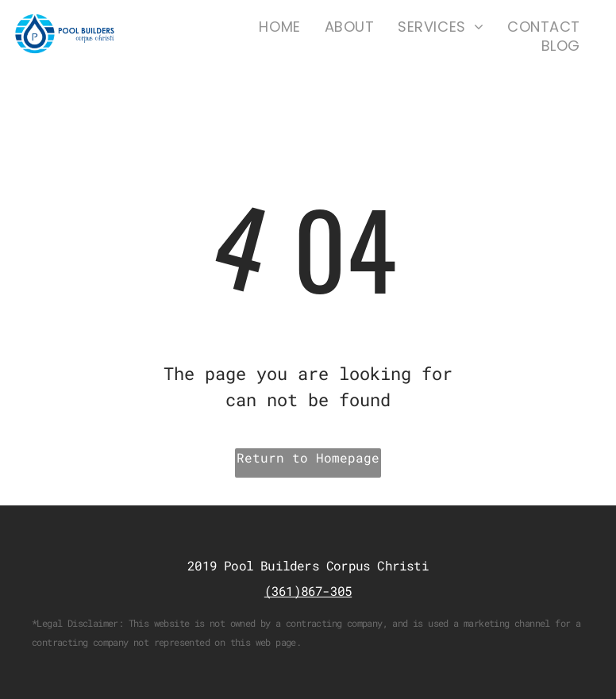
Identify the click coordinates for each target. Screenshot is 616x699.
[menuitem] (279, 27)
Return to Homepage (308, 457)
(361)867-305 (308, 591)
